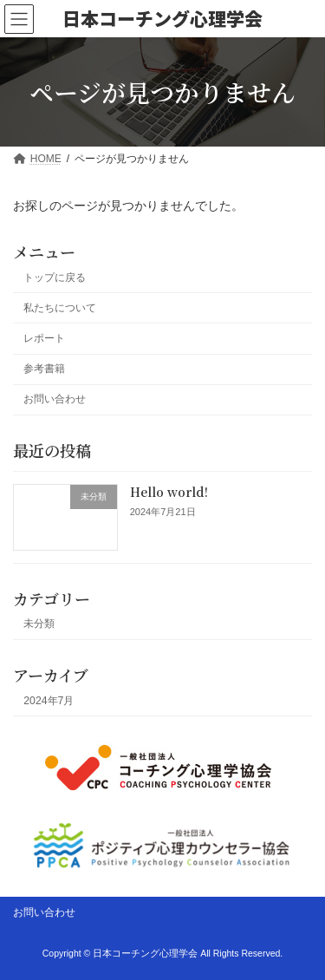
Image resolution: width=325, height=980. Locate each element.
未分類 (39, 624)
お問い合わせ (55, 399)
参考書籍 (44, 369)
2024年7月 (49, 701)
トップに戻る (55, 278)
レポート (44, 338)
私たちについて (60, 308)
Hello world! (169, 492)
